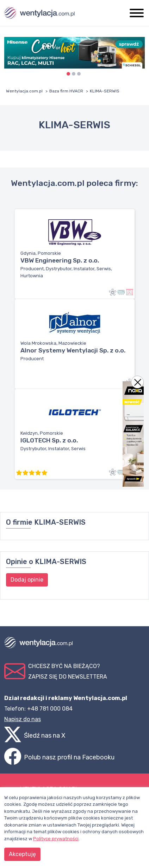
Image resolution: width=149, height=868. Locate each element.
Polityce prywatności (56, 839)
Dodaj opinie (27, 580)
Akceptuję (22, 854)
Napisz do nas (23, 719)
